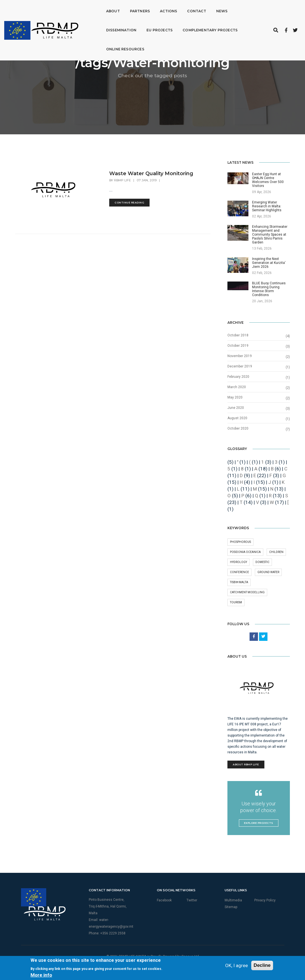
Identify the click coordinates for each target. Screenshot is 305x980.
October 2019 (238, 346)
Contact (185, 9)
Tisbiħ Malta (239, 582)
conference (239, 572)
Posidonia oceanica (245, 552)
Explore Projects (259, 823)
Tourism (236, 602)
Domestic (262, 562)
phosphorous (240, 542)
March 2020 (237, 387)
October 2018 (238, 335)
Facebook (164, 900)
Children (276, 552)
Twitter (192, 900)
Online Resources (215, 28)
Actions (157, 9)
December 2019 (240, 366)
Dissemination (241, 9)
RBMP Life (122, 180)
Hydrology (238, 562)
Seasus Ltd (190, 956)
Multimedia (233, 900)
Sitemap (231, 907)
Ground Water (268, 572)
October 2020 (238, 428)
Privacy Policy (265, 900)
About (101, 9)
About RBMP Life (246, 764)
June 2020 (236, 408)
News (210, 9)
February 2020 (238, 377)
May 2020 (235, 397)
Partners (128, 9)
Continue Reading (129, 202)
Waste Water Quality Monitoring (151, 174)
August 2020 (237, 418)
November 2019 (240, 356)
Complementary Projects (158, 28)
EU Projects (107, 28)
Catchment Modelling (247, 592)
